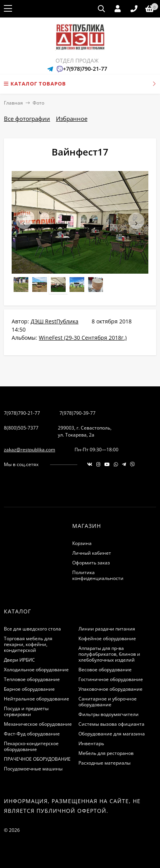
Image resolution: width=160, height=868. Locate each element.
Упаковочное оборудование (110, 689)
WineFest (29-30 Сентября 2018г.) (83, 338)
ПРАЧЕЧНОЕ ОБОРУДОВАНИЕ (37, 759)
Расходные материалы (104, 763)
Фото (38, 103)
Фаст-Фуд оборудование (32, 734)
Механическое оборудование (38, 724)
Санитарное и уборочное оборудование (108, 702)
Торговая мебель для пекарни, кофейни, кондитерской (28, 644)
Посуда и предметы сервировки (26, 711)
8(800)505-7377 (21, 428)
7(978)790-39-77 (77, 413)
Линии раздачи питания (107, 629)
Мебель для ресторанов (106, 753)
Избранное (72, 119)
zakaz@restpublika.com (30, 450)
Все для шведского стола (32, 629)
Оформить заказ (91, 563)
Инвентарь (91, 743)
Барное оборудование (29, 689)
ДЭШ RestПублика (55, 321)
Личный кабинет (92, 553)
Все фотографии (27, 119)
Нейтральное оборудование (37, 699)
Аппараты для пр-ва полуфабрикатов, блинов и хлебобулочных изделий (109, 654)
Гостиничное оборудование (111, 679)
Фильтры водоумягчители (109, 714)
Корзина (82, 543)
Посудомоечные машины (33, 769)
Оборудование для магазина (112, 734)
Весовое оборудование (105, 670)
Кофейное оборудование (107, 638)
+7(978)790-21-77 (85, 69)
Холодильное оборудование (36, 670)
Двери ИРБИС (19, 660)
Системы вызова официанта (111, 724)
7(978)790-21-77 (22, 413)
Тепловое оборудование (32, 679)
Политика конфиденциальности (98, 575)
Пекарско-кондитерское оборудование (31, 746)
